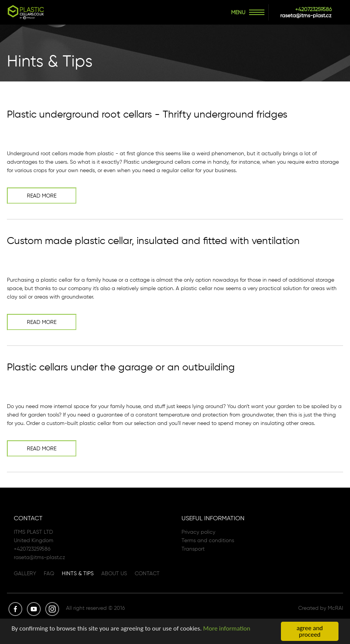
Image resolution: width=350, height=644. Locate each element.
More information (227, 629)
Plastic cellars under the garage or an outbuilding (121, 367)
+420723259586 (313, 9)
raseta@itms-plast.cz (306, 15)
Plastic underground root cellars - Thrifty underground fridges (147, 114)
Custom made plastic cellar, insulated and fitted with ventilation (153, 241)
